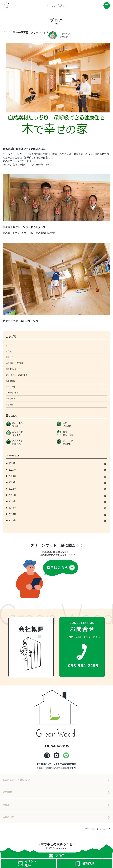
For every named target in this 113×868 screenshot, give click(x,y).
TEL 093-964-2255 (57, 746)
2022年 (12, 489)
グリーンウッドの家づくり (16, 375)
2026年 (12, 463)
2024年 (12, 476)
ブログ (57, 855)
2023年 (12, 482)
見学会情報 (10, 381)
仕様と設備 (10, 399)
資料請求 (85, 864)
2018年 (12, 514)
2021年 (12, 495)
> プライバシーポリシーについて (97, 829)
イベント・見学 (28, 863)
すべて (9, 345)
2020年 (12, 501)
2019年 (12, 508)
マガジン (9, 351)
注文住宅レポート (13, 369)
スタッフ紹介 (11, 387)
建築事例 (9, 405)
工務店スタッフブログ (15, 363)
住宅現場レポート (13, 393)
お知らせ (9, 357)
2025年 (12, 470)
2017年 (12, 520)
